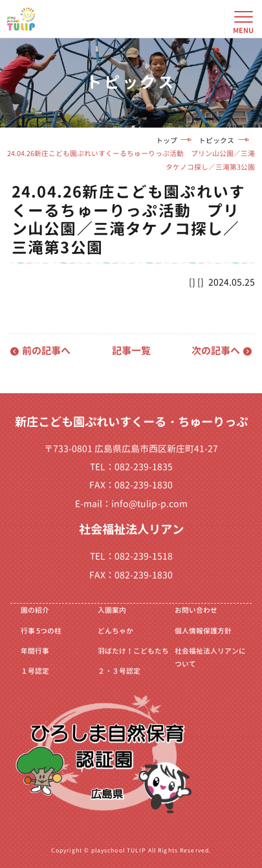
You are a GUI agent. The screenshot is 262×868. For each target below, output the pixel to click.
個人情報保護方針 (203, 631)
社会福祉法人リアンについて (210, 657)
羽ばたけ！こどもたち (133, 651)
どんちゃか (115, 631)
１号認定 (35, 671)
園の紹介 (35, 610)
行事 (41, 631)
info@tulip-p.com (149, 504)
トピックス (216, 140)
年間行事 (35, 651)
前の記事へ (46, 351)
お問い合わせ (196, 610)
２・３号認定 (119, 671)
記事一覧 (131, 351)
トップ (167, 140)
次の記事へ (216, 351)
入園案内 (112, 610)
